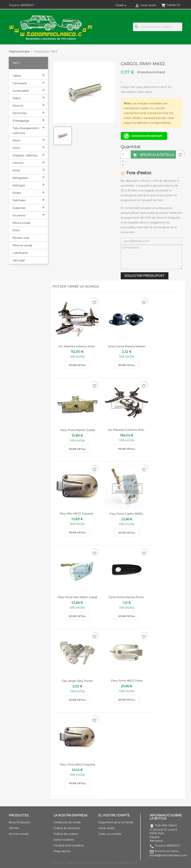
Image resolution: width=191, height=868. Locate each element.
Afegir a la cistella (153, 155)
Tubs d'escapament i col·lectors (26, 131)
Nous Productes (19, 822)
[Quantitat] (125, 154)
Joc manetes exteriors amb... (77, 346)
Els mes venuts (19, 834)
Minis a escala (21, 223)
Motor (17, 171)
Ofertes (14, 828)
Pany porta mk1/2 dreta (127, 681)
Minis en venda (22, 245)
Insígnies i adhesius (25, 155)
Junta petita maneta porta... (127, 597)
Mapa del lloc (62, 851)
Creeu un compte (110, 834)
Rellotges (19, 185)
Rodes (17, 193)
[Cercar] (158, 27)
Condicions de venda (67, 822)
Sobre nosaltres (64, 840)
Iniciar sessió (106, 828)
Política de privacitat (67, 828)
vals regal (19, 260)
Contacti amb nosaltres (69, 845)
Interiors (18, 163)
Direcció (18, 106)
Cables (17, 76)
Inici (16, 63)
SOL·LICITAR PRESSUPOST (145, 276)
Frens (16, 148)
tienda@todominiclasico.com (169, 855)
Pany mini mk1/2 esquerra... (77, 514)
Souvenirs (19, 215)
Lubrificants (20, 253)
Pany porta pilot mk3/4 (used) (77, 597)
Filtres (16, 141)
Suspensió (19, 208)
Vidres (17, 98)
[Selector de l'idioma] (121, 5)
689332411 (27, 5)
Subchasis (19, 200)
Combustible (21, 91)
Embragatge (21, 121)
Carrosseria (20, 83)
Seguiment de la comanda (116, 822)
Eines (16, 230)
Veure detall (77, 365)
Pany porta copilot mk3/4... (127, 514)
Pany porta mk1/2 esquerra (77, 765)
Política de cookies (66, 834)
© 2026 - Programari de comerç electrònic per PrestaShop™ (95, 863)
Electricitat (19, 113)
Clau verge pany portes (77, 681)
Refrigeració (20, 178)
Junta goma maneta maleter (127, 346)
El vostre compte (114, 815)
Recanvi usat (21, 238)
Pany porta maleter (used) (77, 430)
